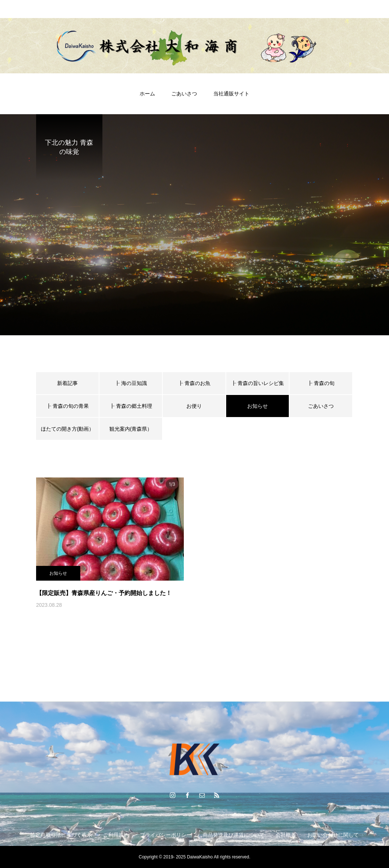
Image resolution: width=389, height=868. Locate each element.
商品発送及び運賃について (234, 835)
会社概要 (286, 835)
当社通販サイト (231, 94)
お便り (194, 406)
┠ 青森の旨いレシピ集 (257, 383)
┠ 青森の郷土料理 (131, 406)
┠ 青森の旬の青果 (67, 406)
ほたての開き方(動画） (68, 429)
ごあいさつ (184, 94)
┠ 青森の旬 (321, 383)
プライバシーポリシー (166, 835)
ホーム (147, 94)
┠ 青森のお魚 (194, 383)
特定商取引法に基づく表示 (61, 835)
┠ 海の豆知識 (131, 383)
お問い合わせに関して (333, 835)
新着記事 (67, 383)
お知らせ (58, 573)
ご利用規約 (116, 835)
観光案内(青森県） (131, 429)
